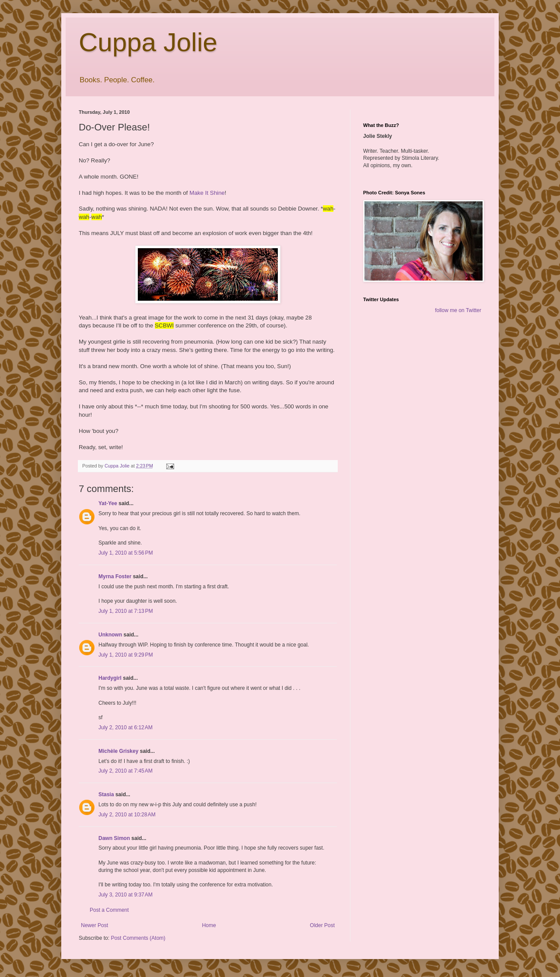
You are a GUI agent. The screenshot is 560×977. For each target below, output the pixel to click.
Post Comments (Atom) (138, 938)
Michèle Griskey (118, 751)
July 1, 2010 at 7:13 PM (126, 611)
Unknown (110, 635)
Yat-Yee (108, 503)
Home (209, 925)
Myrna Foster (115, 576)
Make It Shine (207, 193)
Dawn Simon (114, 838)
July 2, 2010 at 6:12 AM (126, 727)
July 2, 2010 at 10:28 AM (127, 815)
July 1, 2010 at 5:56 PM (126, 553)
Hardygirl (110, 678)
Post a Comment (109, 910)
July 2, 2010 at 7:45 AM (126, 771)
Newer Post (94, 925)
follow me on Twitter (458, 310)
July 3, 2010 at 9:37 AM (126, 895)
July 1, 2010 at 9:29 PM (126, 655)
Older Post (322, 925)
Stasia (106, 794)
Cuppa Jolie (148, 42)
